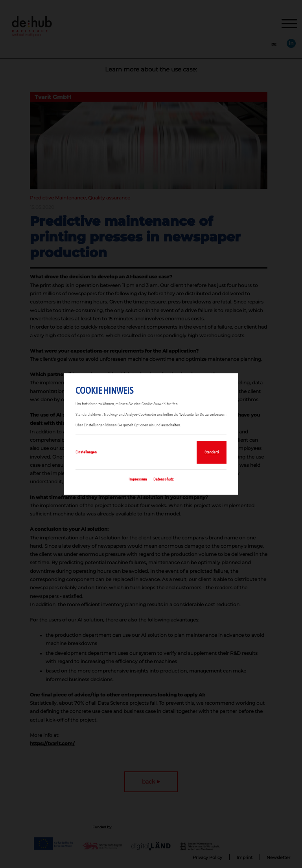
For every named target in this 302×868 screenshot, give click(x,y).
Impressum (138, 479)
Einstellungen (86, 452)
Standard (212, 452)
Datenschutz (163, 479)
